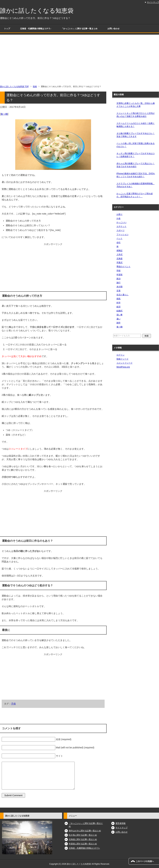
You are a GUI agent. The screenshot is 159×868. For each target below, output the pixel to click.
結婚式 (120, 311)
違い (118, 319)
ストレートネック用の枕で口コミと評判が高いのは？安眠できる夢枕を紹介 (136, 115)
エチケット (122, 226)
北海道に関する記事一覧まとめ (83, 839)
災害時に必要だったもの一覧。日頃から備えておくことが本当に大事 (136, 105)
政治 (118, 279)
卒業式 (120, 263)
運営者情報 (121, 823)
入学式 (120, 255)
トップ (7, 29)
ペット (120, 238)
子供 (13, 704)
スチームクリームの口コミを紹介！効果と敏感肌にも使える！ (136, 125)
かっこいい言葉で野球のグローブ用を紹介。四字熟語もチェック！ (135, 195)
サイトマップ (122, 828)
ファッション (123, 234)
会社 (118, 242)
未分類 (120, 287)
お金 (118, 218)
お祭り (120, 214)
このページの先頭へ (145, 861)
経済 (118, 307)
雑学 (118, 323)
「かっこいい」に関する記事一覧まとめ (79, 29)
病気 (118, 299)
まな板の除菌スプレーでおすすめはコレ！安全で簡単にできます (136, 135)
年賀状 (120, 275)
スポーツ (121, 230)
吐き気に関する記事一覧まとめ (83, 835)
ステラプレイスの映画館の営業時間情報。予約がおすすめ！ (136, 185)
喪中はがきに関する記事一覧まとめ (85, 831)
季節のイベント (124, 267)
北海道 (120, 259)
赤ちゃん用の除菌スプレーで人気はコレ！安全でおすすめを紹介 (136, 165)
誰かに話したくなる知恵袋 (37, 11)
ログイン (121, 355)
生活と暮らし (123, 295)
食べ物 (4, 114)
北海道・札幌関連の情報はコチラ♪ (36, 29)
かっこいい (122, 222)
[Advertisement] (79, 58)
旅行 (118, 283)
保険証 (120, 251)
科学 (118, 303)
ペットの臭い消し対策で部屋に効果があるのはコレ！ (136, 145)
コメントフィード (125, 363)
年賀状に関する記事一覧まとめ (83, 844)
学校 (118, 271)
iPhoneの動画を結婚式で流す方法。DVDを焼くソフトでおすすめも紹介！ (136, 175)
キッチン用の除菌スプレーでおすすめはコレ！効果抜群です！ (136, 155)
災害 (118, 291)
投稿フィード (123, 359)
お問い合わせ (113, 29)
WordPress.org (123, 367)
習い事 (120, 315)
